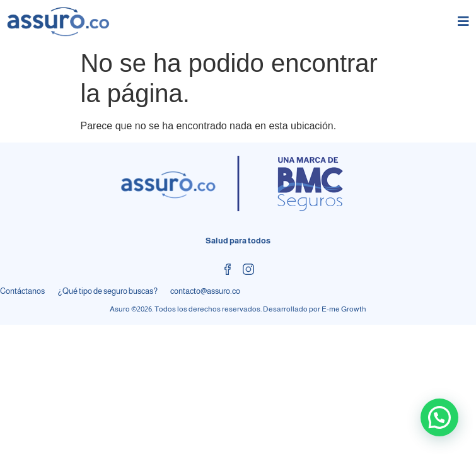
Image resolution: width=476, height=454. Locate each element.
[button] (439, 417)
